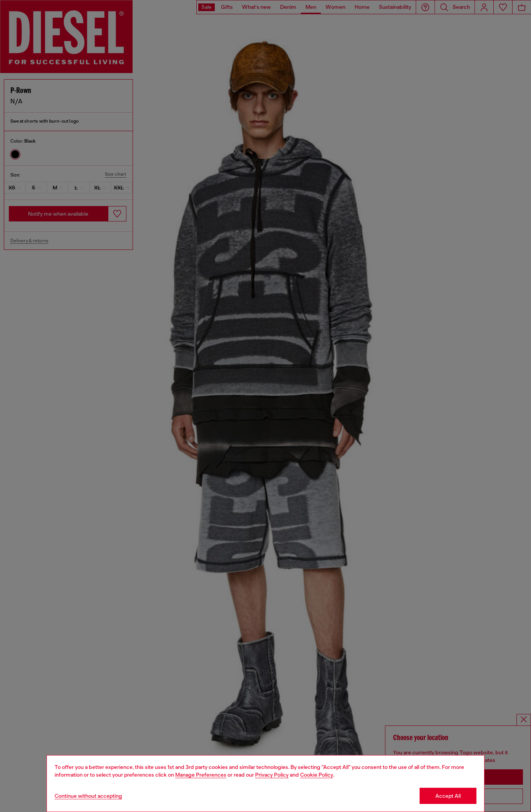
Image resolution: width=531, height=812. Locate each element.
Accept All (448, 796)
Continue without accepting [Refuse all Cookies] (88, 796)
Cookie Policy (317, 775)
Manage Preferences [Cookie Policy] (201, 775)
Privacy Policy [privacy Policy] (272, 775)
